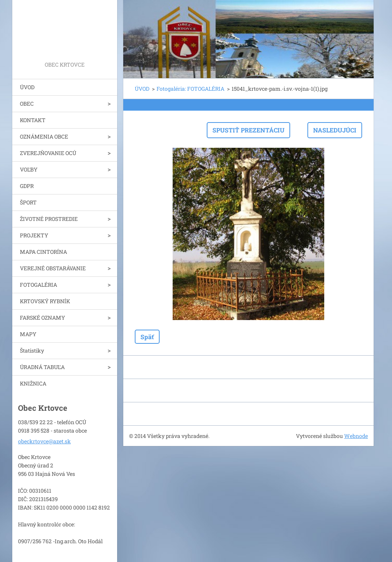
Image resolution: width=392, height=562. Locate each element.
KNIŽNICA (33, 383)
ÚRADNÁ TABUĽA (42, 367)
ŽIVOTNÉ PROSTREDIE (49, 219)
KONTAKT (33, 120)
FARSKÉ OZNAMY (42, 318)
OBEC (27, 104)
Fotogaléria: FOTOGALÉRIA (190, 89)
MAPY (28, 334)
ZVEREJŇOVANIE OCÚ (48, 153)
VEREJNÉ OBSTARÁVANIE (53, 268)
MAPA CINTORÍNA (43, 252)
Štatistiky (32, 350)
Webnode (356, 436)
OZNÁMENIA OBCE (44, 136)
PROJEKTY (34, 235)
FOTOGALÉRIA (38, 285)
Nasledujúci (335, 130)
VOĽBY (29, 169)
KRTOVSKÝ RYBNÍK (45, 301)
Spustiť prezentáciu (248, 130)
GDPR (27, 186)
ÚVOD (27, 87)
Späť (147, 337)
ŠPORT (28, 202)
